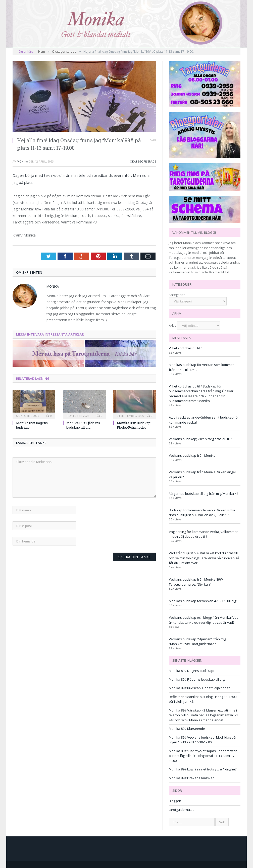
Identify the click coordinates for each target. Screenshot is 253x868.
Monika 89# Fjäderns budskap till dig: (83, 425)
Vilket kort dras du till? (185, 348)
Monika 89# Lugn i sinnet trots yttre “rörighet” (203, 769)
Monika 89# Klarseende (187, 729)
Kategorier (177, 295)
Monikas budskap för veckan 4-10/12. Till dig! (203, 601)
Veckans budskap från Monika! (193, 455)
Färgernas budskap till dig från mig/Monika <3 (204, 494)
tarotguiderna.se (182, 810)
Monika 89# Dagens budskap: (191, 671)
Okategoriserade (143, 161)
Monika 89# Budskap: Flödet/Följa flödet (134, 425)
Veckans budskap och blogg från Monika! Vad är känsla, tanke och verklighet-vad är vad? (204, 620)
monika (22, 161)
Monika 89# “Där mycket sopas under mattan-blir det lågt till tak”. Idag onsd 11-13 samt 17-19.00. (204, 756)
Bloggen (175, 801)
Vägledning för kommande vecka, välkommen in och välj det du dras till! (204, 534)
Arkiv (173, 326)
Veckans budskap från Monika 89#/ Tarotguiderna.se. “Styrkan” (196, 582)
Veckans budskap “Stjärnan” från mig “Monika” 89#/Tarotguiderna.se (197, 642)
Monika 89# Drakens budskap (192, 778)
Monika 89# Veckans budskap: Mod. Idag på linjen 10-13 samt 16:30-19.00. (202, 740)
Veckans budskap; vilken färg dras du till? (200, 439)
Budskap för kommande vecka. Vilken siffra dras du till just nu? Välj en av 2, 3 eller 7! (202, 513)
